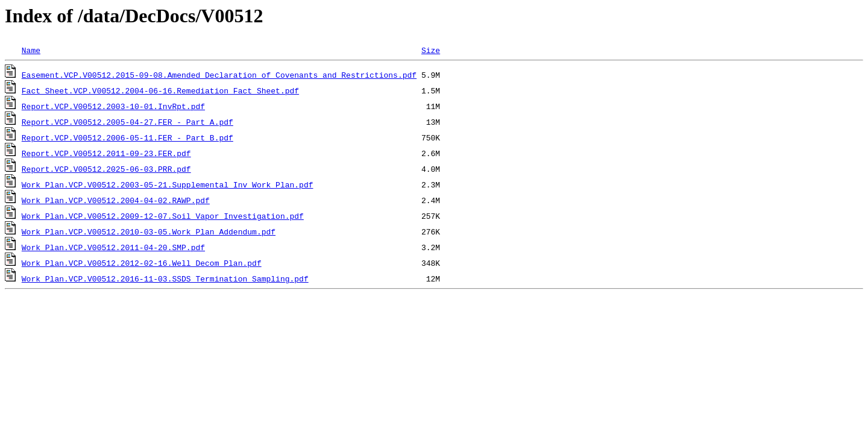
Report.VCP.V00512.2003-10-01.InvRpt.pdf (113, 106)
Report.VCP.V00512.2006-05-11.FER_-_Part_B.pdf (127, 137)
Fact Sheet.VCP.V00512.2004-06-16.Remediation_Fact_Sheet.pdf (160, 90)
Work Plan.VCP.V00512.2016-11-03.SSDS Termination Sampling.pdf (165, 278)
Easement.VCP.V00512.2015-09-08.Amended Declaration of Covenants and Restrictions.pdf (219, 75)
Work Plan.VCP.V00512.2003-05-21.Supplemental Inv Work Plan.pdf (168, 184)
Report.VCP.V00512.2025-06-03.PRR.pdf (106, 169)
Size (431, 50)
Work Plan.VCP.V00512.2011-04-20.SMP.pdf (113, 247)
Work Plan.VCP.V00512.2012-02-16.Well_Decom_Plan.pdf (142, 263)
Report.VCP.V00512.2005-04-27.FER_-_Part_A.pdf (127, 122)
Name (31, 50)
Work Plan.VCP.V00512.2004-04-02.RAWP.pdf (116, 200)
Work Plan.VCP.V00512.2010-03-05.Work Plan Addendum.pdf (149, 231)
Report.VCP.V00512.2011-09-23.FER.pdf (106, 153)
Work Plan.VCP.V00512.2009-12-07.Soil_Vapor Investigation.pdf (163, 216)
